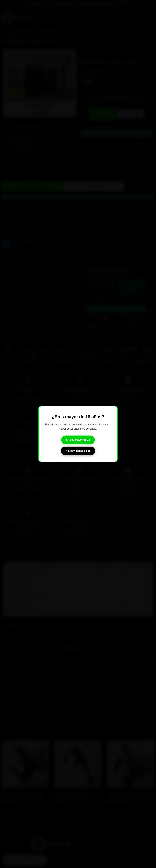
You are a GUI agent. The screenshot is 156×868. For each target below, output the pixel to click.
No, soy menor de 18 (78, 451)
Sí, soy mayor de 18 (78, 440)
